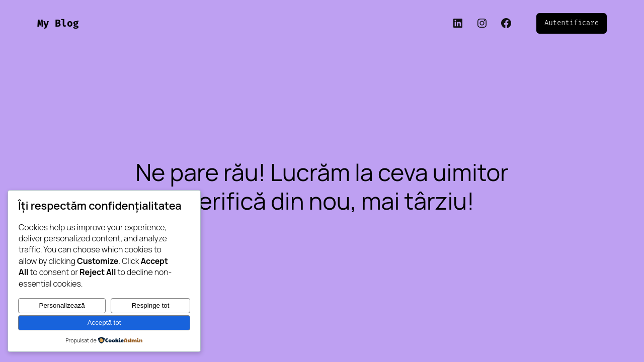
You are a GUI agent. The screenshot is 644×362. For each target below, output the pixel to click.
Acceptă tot (104, 323)
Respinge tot (151, 305)
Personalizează (62, 305)
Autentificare (572, 23)
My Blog (58, 23)
